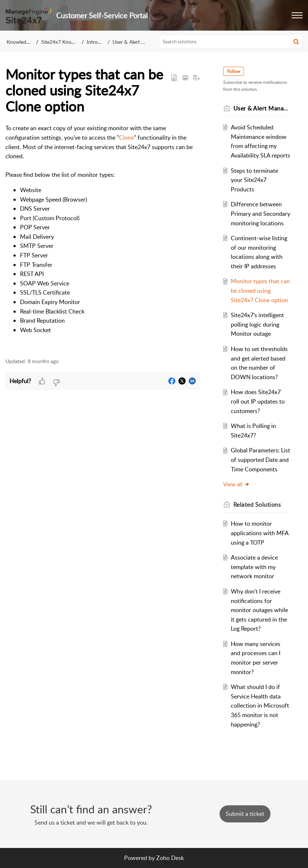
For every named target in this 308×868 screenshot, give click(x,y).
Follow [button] (234, 71)
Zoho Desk (170, 858)
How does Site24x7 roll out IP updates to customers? (258, 401)
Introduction (101, 42)
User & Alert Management (142, 42)
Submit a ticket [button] (245, 814)
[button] (297, 15)
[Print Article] (185, 78)
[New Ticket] (245, 814)
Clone (127, 137)
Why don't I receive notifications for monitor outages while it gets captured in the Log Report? (259, 610)
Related (257, 505)
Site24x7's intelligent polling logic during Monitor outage (257, 324)
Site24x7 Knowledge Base (70, 42)
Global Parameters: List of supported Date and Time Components (260, 460)
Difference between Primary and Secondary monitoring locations (260, 213)
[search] (231, 42)
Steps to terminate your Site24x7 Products (254, 180)
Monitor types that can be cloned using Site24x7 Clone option (260, 290)
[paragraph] (103, 237)
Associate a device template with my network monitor (254, 567)
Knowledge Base (25, 42)
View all (236, 484)
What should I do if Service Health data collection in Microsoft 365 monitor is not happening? (260, 705)
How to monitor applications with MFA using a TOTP (260, 533)
